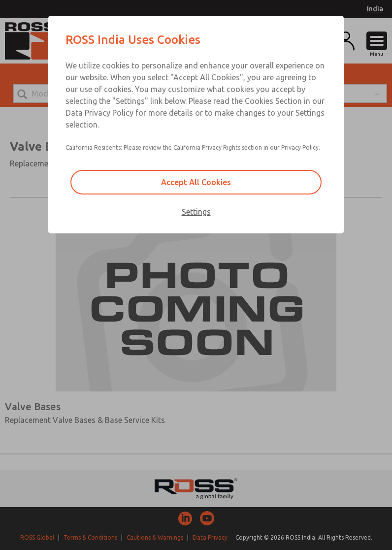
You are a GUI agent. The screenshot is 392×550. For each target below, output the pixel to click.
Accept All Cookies (196, 182)
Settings (196, 212)
